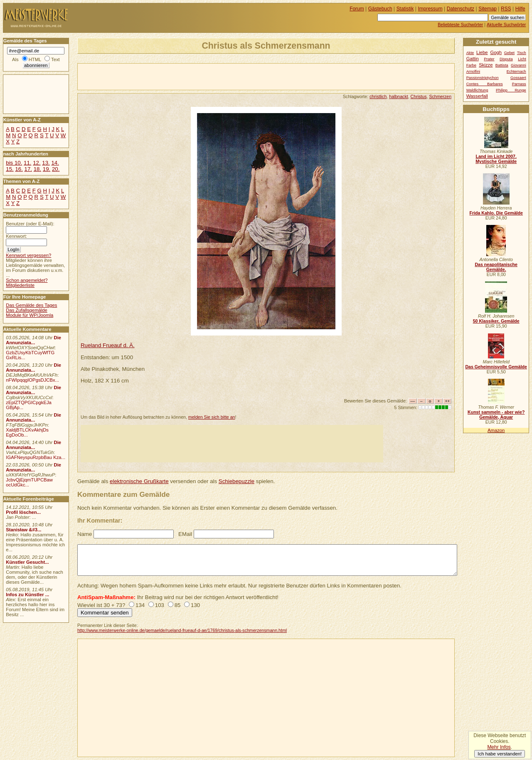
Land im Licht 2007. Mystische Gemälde (496, 159)
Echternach (516, 72)
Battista (502, 65)
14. (55, 163)
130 (195, 605)
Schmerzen (440, 96)
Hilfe (520, 9)
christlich (378, 96)
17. (28, 169)
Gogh (496, 52)
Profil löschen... (23, 512)
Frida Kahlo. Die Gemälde (496, 213)
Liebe (482, 52)
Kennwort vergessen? (28, 255)
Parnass (519, 84)
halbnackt (398, 96)
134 (140, 605)
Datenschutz (461, 9)
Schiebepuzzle (236, 481)
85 (178, 605)
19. (47, 169)
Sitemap (488, 9)
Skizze (486, 65)
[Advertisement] (175, 76)
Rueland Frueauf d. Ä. (108, 345)
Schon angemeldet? (27, 280)
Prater (489, 59)
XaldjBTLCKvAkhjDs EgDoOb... (27, 432)
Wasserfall (477, 96)
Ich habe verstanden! (500, 754)
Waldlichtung (477, 90)
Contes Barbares (485, 84)
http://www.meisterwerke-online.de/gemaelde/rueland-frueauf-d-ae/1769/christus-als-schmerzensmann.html (182, 630)
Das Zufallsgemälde (27, 310)
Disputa (506, 59)
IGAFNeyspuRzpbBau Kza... (36, 457)
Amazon (496, 430)
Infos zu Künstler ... (27, 595)
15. (10, 169)
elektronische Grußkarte (139, 481)
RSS (506, 9)
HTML (35, 59)
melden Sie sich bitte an (212, 417)
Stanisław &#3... (23, 530)
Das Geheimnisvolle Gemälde (496, 367)
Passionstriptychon (483, 78)
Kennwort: (16, 236)
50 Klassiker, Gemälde (496, 321)
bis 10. (14, 163)
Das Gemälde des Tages (31, 305)
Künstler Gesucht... (27, 562)
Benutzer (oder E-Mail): (30, 224)
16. (19, 169)
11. (27, 163)
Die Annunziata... (33, 340)
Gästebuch (380, 9)
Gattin (473, 59)
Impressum (430, 9)
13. (46, 163)
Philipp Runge (511, 90)
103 (160, 605)
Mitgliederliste (20, 285)
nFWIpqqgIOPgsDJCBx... (32, 380)
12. (37, 163)
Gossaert (518, 78)
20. (56, 169)
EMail (185, 534)
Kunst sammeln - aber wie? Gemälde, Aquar (496, 415)
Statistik (405, 9)
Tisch (522, 53)
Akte (470, 53)
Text (55, 59)
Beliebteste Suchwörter (460, 25)
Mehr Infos (499, 747)
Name (85, 534)
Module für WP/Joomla (30, 315)
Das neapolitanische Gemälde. (496, 267)
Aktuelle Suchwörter (506, 25)
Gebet (509, 53)
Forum (357, 9)
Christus (419, 96)
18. (37, 169)
